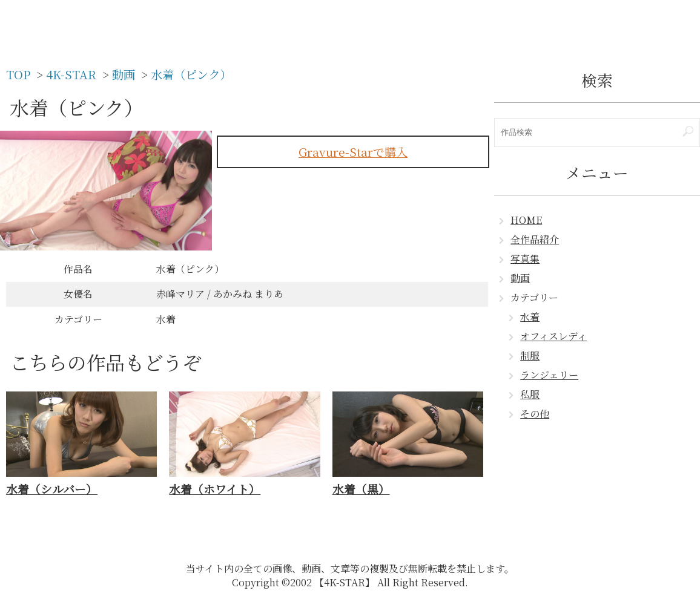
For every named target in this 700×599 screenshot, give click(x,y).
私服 (530, 394)
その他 (535, 414)
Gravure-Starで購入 (353, 152)
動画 (520, 278)
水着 (530, 317)
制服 (530, 355)
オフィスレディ (553, 336)
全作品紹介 (535, 239)
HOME (526, 220)
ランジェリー (549, 375)
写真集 (525, 259)
